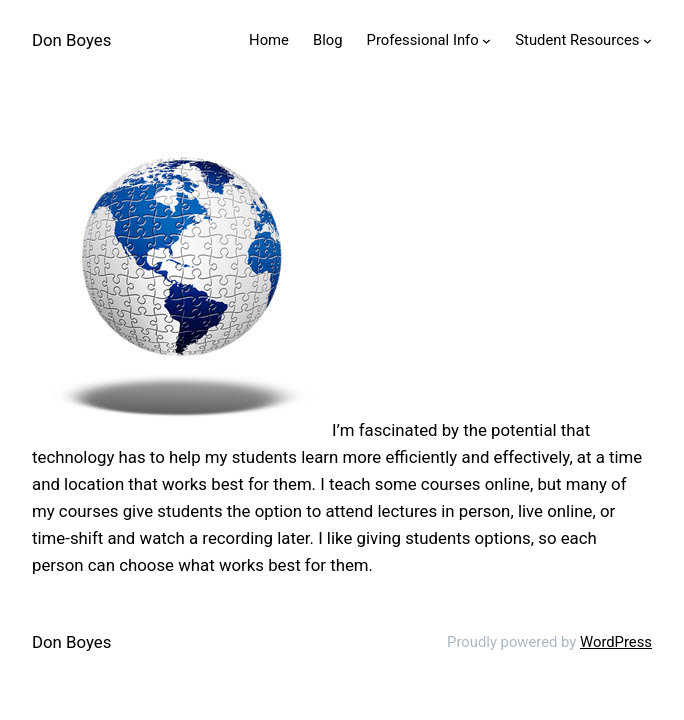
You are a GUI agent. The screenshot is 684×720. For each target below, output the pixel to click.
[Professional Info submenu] (486, 40)
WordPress (616, 642)
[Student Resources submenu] (647, 40)
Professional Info (423, 40)
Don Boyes (71, 40)
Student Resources (577, 40)
